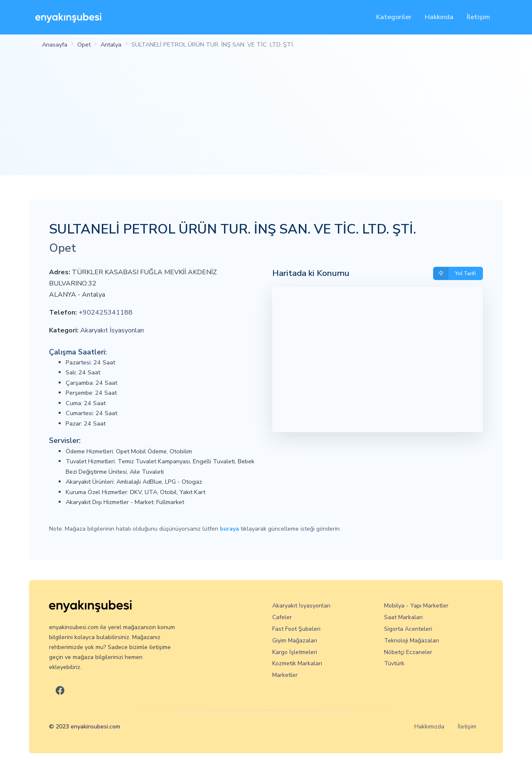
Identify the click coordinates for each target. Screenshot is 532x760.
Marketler (285, 675)
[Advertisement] (266, 117)
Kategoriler (394, 17)
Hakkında (439, 17)
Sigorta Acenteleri (408, 629)
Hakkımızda (429, 727)
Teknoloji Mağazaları (411, 641)
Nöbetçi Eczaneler (408, 652)
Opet (84, 44)
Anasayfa (55, 44)
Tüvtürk (394, 663)
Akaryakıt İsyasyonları (112, 330)
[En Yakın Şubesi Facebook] (60, 691)
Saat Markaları (403, 617)
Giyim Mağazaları (295, 641)
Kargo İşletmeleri (295, 652)
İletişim (478, 17)
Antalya (111, 44)
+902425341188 (106, 312)
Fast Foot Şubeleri (296, 629)
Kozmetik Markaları (297, 663)
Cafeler (282, 617)
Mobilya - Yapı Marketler (416, 606)
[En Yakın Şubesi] (68, 17)
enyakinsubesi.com (95, 727)
